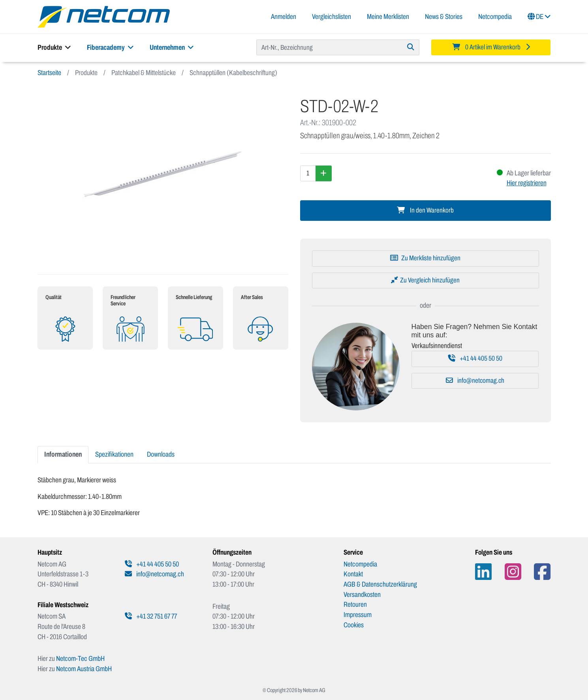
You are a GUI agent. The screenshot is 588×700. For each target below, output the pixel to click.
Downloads (161, 454)
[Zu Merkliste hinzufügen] (426, 258)
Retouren (355, 604)
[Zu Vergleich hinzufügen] (426, 280)
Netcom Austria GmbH (84, 669)
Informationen (63, 454)
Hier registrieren (527, 183)
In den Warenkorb (425, 210)
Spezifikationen (114, 454)
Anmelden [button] (284, 17)
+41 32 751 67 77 (151, 616)
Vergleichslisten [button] (332, 17)
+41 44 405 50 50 (475, 358)
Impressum (358, 615)
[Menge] (308, 173)
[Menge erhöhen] (324, 173)
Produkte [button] (54, 47)
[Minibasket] (491, 47)
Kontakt (353, 574)
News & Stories (444, 17)
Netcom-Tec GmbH (80, 659)
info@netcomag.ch (475, 381)
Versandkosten (362, 595)
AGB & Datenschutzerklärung (380, 584)
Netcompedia (495, 17)
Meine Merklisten (388, 17)
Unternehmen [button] (172, 47)
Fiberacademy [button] (110, 47)
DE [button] (539, 17)
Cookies (354, 625)
